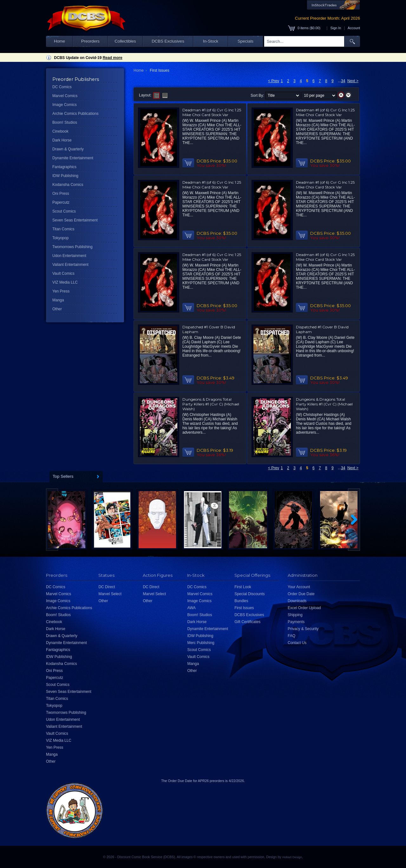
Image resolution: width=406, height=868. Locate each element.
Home (59, 41)
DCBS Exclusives (168, 41)
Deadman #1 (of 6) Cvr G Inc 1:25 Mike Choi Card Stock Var (212, 112)
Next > (353, 81)
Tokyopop (60, 238)
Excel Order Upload (304, 608)
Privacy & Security (303, 629)
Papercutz (61, 202)
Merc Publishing (201, 643)
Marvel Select (110, 594)
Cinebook (60, 131)
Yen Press (61, 291)
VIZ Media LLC (65, 282)
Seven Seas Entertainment (75, 220)
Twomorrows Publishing (72, 247)
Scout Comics (64, 211)
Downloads (297, 601)
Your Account (299, 587)
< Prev (274, 81)
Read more (113, 58)
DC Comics (62, 87)
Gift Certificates (247, 622)
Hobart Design (292, 857)
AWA (191, 608)
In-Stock (211, 41)
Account (354, 28)
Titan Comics (63, 229)
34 (343, 81)
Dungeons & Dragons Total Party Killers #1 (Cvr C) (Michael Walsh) (211, 404)
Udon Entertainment (69, 256)
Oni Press (61, 194)
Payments (296, 622)
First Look (243, 587)
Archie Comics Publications (75, 114)
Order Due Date (301, 594)
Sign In (336, 28)
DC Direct (107, 587)
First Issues (244, 608)
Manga (58, 300)
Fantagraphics (64, 167)
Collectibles (125, 41)
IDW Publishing (65, 176)
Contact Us (297, 643)
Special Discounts (249, 594)
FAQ (291, 636)
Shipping (295, 615)
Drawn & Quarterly (68, 149)
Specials (246, 41)
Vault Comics (63, 273)
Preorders (90, 41)
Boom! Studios (65, 122)
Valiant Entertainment (70, 265)
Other (57, 309)
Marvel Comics (65, 96)
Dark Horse (62, 140)
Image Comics (65, 105)
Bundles (241, 601)
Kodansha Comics (68, 185)
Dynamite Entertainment (73, 158)
